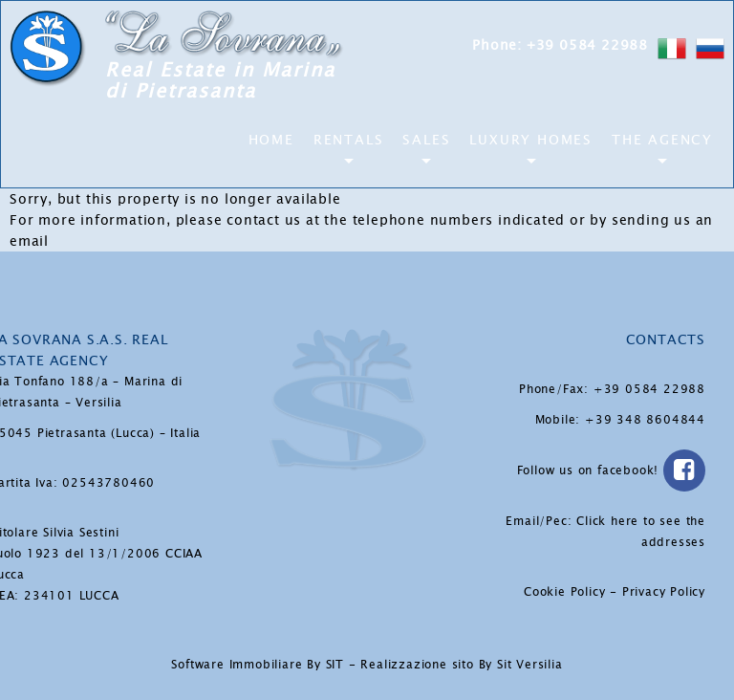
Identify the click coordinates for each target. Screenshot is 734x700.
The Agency (662, 140)
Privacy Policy (664, 592)
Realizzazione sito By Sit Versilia (461, 665)
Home (271, 140)
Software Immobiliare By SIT (258, 665)
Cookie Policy (564, 592)
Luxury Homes (531, 140)
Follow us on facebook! (611, 470)
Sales (426, 140)
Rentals (349, 140)
